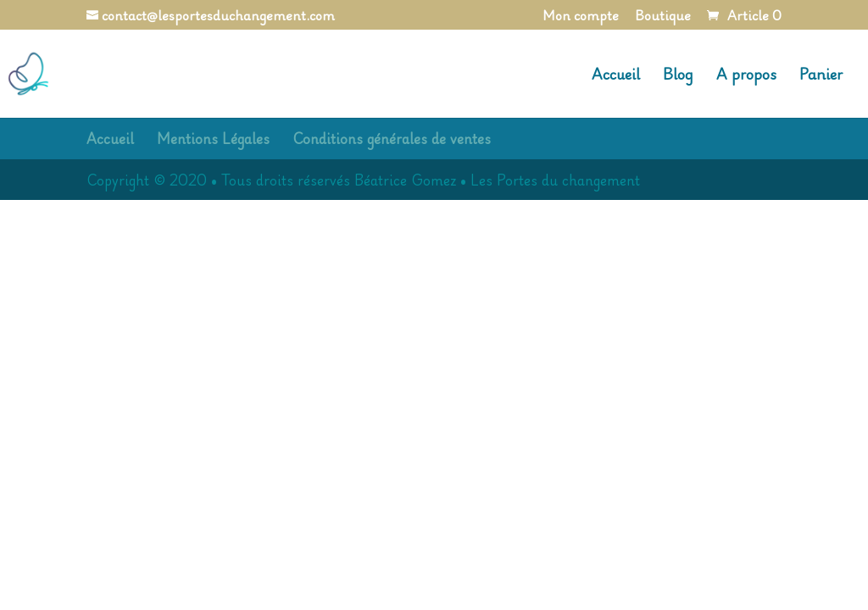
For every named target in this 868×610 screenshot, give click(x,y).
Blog (678, 77)
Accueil (616, 77)
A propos (746, 77)
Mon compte (581, 17)
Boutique (663, 17)
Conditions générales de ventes (392, 138)
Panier (821, 77)
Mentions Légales (213, 138)
